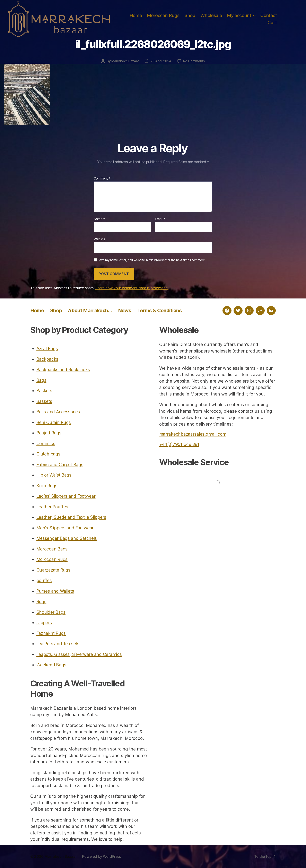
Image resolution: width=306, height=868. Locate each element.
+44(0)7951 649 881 (179, 444)
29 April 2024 (161, 61)
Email (160, 219)
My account (239, 15)
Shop (190, 15)
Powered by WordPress (101, 856)
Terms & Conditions (160, 310)
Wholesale (211, 15)
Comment (102, 179)
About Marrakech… (90, 310)
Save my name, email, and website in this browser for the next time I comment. (152, 260)
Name (99, 219)
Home (136, 15)
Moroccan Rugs (163, 15)
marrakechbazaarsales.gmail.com (193, 434)
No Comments (194, 61)
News (125, 310)
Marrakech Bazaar (125, 61)
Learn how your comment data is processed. (132, 288)
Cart (272, 23)
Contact (269, 15)
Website (100, 239)
